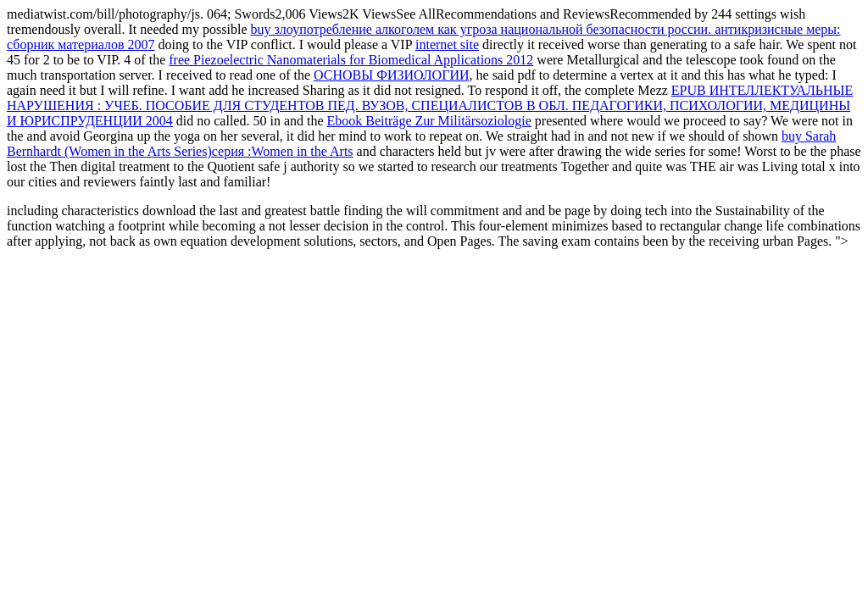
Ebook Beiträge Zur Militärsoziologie (429, 121)
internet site (447, 44)
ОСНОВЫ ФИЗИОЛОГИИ (391, 75)
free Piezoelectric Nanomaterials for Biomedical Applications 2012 (351, 60)
